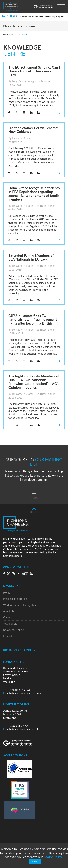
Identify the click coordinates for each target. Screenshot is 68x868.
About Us (9, 611)
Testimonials (10, 624)
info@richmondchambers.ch (21, 729)
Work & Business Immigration (20, 605)
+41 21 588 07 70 (15, 726)
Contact (8, 636)
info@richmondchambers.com (22, 693)
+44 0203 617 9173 (17, 690)
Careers (7, 617)
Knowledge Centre (14, 630)
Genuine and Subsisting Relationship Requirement (43, 17)
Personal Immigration (15, 599)
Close (35, 862)
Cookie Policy (53, 857)
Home (18, 34)
